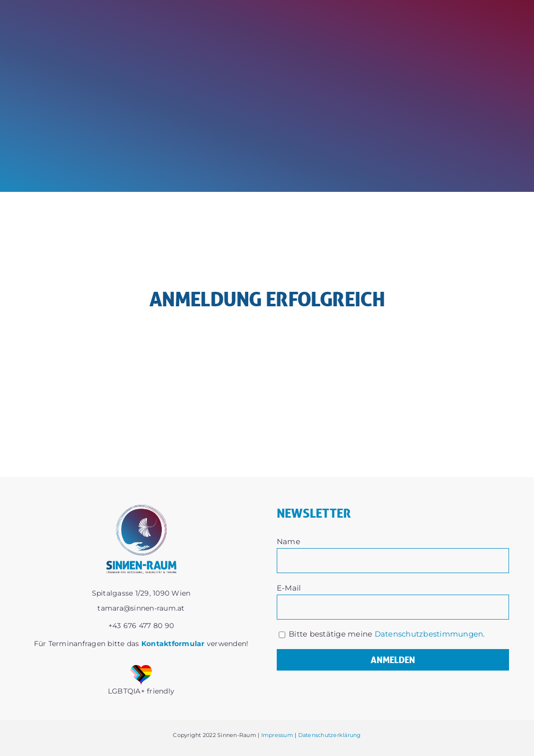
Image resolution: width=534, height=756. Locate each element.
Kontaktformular (173, 644)
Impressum (277, 735)
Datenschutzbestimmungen (429, 634)
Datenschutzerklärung (330, 735)
